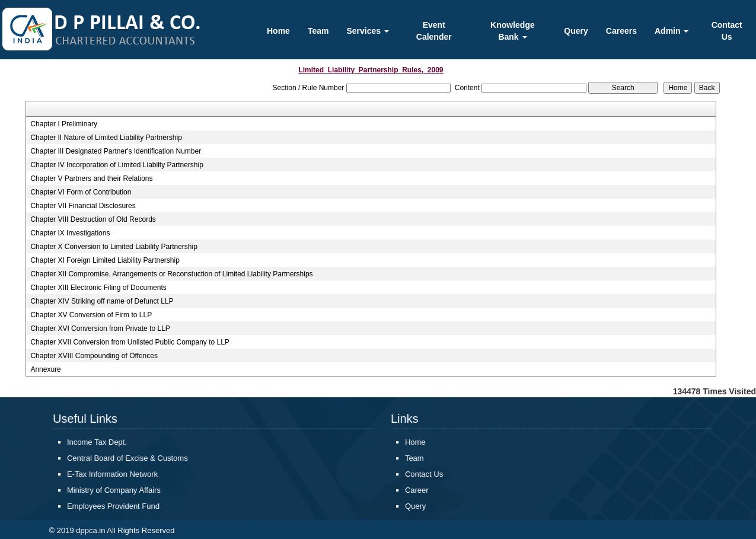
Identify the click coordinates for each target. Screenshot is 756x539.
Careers (621, 31)
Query (576, 31)
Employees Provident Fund (120, 506)
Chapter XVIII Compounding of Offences (94, 356)
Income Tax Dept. (104, 442)
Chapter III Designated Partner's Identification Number (116, 151)
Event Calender (434, 31)
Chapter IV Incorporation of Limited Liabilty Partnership (117, 165)
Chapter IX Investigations (70, 233)
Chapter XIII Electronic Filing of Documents (98, 288)
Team (318, 31)
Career (424, 490)
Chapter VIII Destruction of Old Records (93, 219)
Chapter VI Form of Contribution (81, 192)
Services (368, 31)
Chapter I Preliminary (64, 124)
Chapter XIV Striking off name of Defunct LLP (102, 301)
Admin (672, 31)
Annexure (45, 369)
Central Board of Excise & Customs (135, 458)
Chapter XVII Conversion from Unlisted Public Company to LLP (130, 342)
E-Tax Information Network (119, 474)
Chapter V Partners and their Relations (91, 178)
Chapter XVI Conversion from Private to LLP (100, 328)
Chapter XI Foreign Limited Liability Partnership (105, 260)
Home (278, 31)
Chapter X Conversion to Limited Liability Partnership (114, 247)
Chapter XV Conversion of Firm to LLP (91, 315)
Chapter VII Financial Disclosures (83, 206)
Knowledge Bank (513, 31)
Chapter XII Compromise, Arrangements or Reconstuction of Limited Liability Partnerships (171, 274)
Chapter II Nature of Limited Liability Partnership (106, 138)
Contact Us (727, 31)
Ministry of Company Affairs (121, 490)
